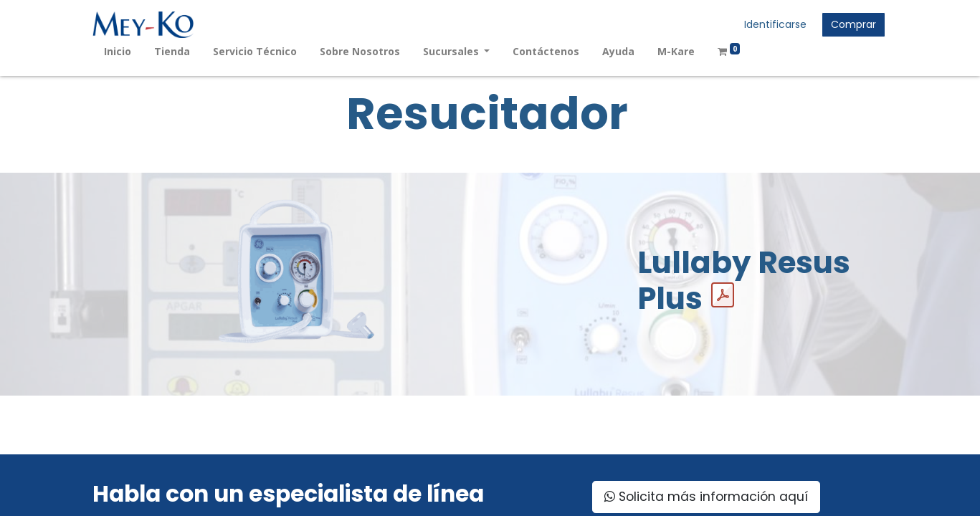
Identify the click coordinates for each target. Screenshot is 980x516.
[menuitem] (118, 51)
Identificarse (775, 24)
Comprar (853, 24)
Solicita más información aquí (706, 497)
